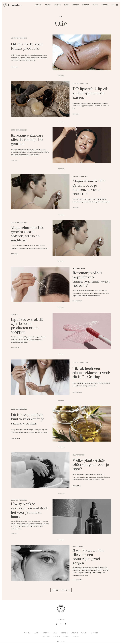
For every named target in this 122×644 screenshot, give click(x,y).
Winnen (95, 5)
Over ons (46, 636)
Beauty (48, 5)
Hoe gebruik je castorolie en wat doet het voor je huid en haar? (29, 510)
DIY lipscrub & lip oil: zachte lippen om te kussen (90, 93)
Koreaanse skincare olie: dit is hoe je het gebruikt (27, 140)
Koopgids (106, 5)
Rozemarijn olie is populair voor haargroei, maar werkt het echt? (91, 279)
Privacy (67, 636)
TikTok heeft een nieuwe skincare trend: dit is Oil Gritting (91, 373)
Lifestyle (86, 5)
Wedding (75, 5)
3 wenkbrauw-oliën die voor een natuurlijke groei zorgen (89, 557)
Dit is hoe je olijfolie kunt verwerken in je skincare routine (28, 419)
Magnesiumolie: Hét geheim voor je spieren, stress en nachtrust (89, 188)
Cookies (76, 636)
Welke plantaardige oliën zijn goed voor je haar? (91, 465)
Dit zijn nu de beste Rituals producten (27, 46)
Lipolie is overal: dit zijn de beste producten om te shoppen (27, 326)
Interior (57, 5)
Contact (57, 636)
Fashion (38, 5)
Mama (66, 5)
